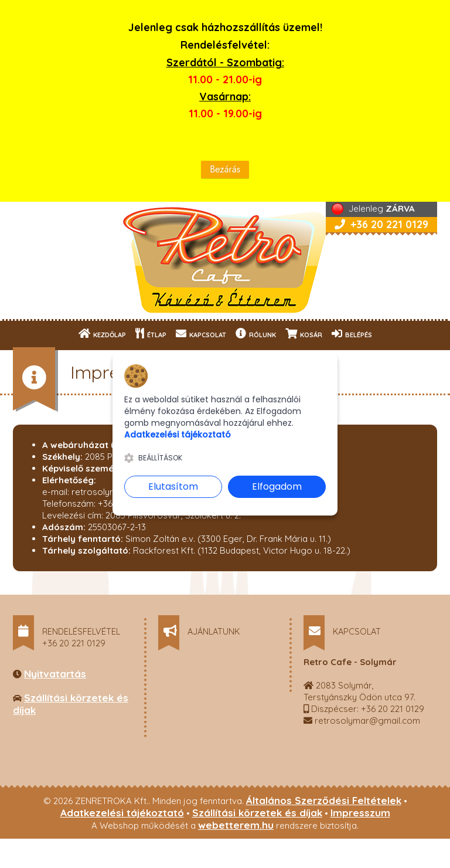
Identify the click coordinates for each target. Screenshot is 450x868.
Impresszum (360, 813)
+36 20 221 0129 (381, 224)
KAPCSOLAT (201, 333)
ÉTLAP (151, 333)
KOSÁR (304, 333)
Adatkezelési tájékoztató (122, 813)
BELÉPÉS (352, 333)
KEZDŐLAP (102, 333)
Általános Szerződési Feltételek (324, 800)
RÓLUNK (256, 333)
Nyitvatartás (55, 674)
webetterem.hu (236, 825)
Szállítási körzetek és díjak (257, 813)
